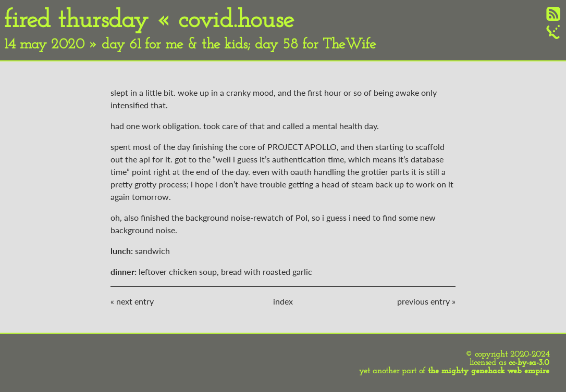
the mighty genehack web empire (489, 371)
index (283, 301)
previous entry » (426, 301)
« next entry (132, 301)
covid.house (236, 21)
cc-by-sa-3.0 (529, 363)
